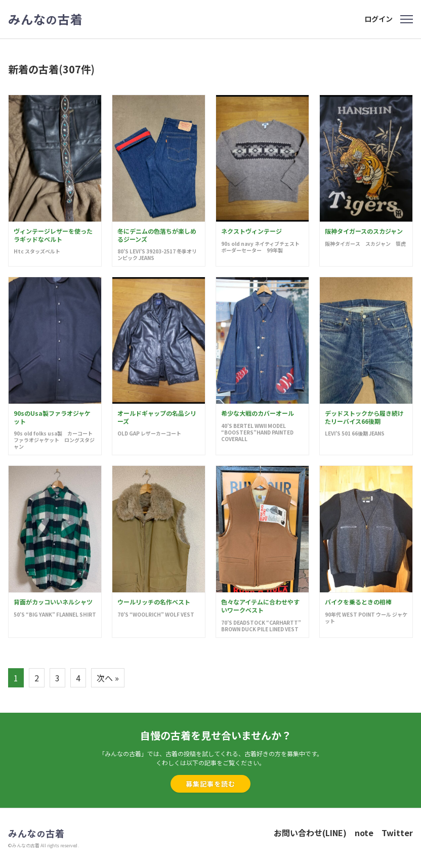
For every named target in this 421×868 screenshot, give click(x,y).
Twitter (397, 833)
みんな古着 (46, 19)
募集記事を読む (210, 784)
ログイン (378, 19)
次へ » (108, 678)
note (364, 833)
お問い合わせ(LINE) (310, 833)
